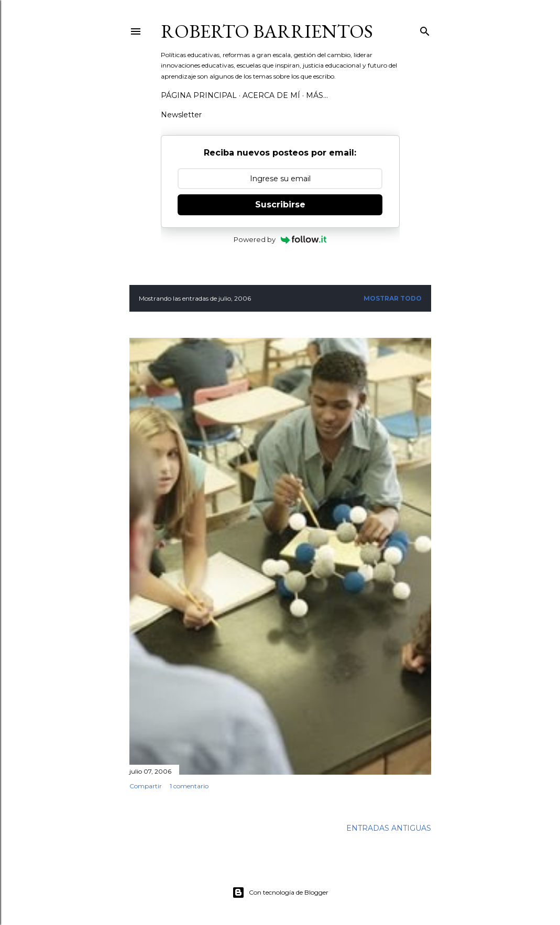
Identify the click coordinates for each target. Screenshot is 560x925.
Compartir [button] (146, 786)
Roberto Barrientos (267, 31)
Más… (317, 95)
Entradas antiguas (389, 828)
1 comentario (189, 786)
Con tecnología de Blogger (280, 893)
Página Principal (199, 95)
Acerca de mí (271, 95)
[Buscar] (425, 29)
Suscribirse (280, 205)
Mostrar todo (393, 298)
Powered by (280, 239)
